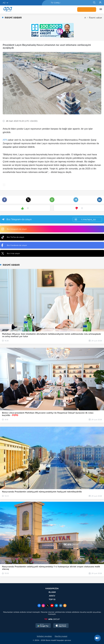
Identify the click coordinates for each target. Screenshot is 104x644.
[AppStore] (61, 626)
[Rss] (65, 606)
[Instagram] (43, 606)
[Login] (100, 3)
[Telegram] (56, 606)
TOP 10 (52, 599)
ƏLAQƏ (52, 592)
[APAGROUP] (52, 619)
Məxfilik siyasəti (61, 636)
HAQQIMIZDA (52, 588)
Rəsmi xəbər (95, 18)
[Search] (94, 3)
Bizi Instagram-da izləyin (14, 229)
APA (5, 140)
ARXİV (52, 596)
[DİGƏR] (100, 9)
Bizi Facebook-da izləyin (14, 245)
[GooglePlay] (43, 626)
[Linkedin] (61, 606)
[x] (48, 606)
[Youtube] (52, 606)
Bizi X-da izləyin (11, 253)
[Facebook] (39, 606)
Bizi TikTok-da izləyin (13, 237)
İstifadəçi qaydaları (44, 636)
